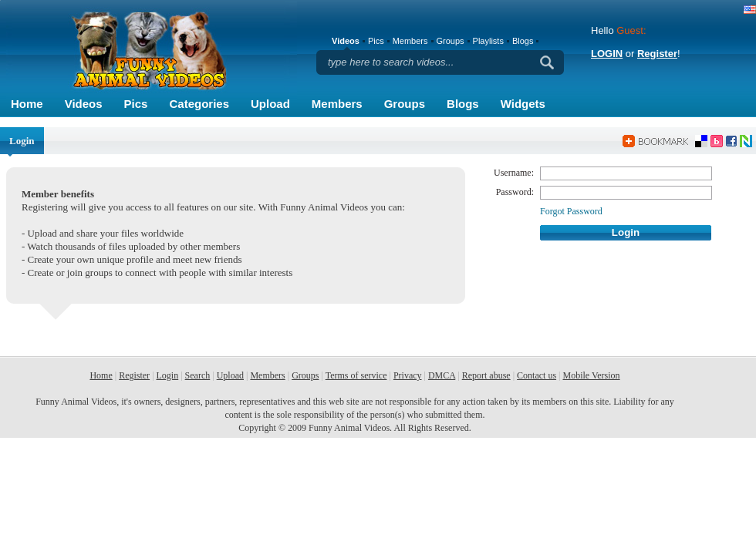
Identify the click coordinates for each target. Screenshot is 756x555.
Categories (199, 104)
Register (657, 54)
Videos (84, 104)
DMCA (442, 375)
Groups (405, 104)
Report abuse (486, 375)
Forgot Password (571, 211)
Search (198, 375)
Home (27, 104)
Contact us (537, 375)
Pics (136, 104)
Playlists (488, 41)
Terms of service (356, 375)
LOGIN (607, 54)
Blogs (463, 104)
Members (337, 104)
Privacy (408, 375)
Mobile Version (591, 375)
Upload (270, 104)
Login (168, 375)
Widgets (523, 104)
